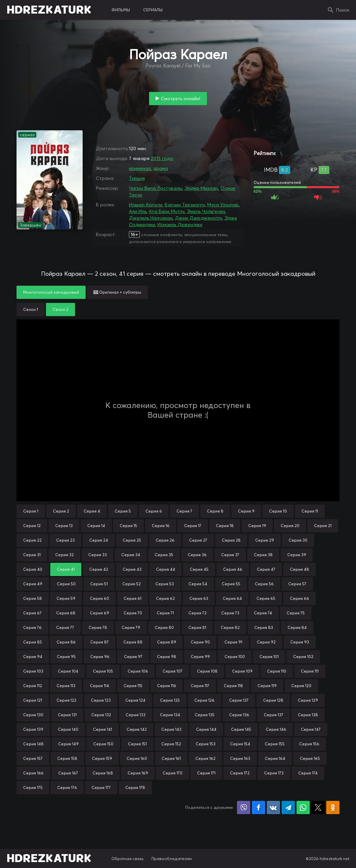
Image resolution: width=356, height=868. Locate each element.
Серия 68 (66, 613)
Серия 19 (257, 526)
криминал (140, 168)
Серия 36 (197, 555)
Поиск (343, 10)
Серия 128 (273, 700)
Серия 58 (33, 598)
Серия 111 (310, 671)
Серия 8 (215, 511)
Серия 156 (309, 744)
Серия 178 (135, 787)
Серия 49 (33, 584)
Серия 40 (33, 569)
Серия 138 (308, 715)
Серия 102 (303, 657)
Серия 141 (102, 729)
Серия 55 (231, 584)
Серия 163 (240, 758)
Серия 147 (311, 729)
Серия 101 (269, 657)
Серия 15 (128, 526)
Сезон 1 (31, 309)
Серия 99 (200, 657)
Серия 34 (131, 555)
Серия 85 (33, 642)
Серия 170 (173, 773)
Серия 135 (205, 715)
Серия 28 (231, 540)
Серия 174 (308, 773)
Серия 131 (67, 715)
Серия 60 (99, 598)
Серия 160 (137, 758)
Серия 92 (266, 642)
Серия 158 (67, 758)
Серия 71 (165, 613)
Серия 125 (170, 700)
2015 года (162, 158)
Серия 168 (103, 773)
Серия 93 (300, 642)
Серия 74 (263, 613)
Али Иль (138, 211)
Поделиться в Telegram (288, 807)
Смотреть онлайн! (181, 99)
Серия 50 (66, 584)
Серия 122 (66, 700)
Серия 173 (274, 773)
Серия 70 (133, 613)
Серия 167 (68, 773)
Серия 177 (101, 787)
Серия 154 (240, 744)
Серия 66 (299, 598)
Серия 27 (198, 540)
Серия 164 (275, 758)
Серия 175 (33, 787)
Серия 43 (132, 569)
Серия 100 (235, 657)
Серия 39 (297, 555)
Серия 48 (299, 569)
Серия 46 (233, 569)
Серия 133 (136, 715)
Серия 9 (246, 511)
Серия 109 (242, 671)
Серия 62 (165, 598)
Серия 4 (92, 511)
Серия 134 (170, 715)
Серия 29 (265, 540)
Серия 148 (33, 744)
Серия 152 (171, 744)
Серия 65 (266, 598)
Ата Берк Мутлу (167, 211)
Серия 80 (164, 627)
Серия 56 (264, 584)
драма (160, 168)
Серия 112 (33, 686)
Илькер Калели (146, 205)
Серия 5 (123, 511)
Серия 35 (164, 555)
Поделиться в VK (273, 807)
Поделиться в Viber (244, 807)
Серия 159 (102, 758)
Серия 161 (171, 758)
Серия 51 (99, 584)
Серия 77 (65, 627)
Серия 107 (173, 671)
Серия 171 (206, 773)
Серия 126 (204, 700)
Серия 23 (65, 540)
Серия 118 (233, 686)
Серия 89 (167, 642)
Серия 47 (266, 569)
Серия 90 (200, 642)
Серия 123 (101, 700)
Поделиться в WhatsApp (303, 807)
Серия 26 (165, 540)
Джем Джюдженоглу (198, 218)
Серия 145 (241, 729)
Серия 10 (278, 511)
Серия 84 (297, 627)
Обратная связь (128, 859)
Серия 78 (98, 627)
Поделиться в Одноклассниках (333, 807)
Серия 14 (96, 526)
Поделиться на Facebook (258, 807)
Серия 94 (33, 657)
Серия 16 (161, 526)
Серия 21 (323, 526)
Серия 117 (200, 686)
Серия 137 (274, 715)
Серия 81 (197, 627)
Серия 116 (167, 686)
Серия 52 (132, 584)
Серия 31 (32, 555)
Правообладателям (172, 859)
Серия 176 (67, 787)
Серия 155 (275, 744)
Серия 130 (33, 715)
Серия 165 (310, 758)
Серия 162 (205, 758)
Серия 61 (133, 598)
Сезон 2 (60, 309)
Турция (137, 178)
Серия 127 (239, 700)
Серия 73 (230, 613)
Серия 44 (166, 569)
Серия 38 (263, 555)
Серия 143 (171, 729)
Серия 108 (207, 671)
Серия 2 (61, 511)
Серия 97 (133, 657)
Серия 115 (133, 686)
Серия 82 (230, 627)
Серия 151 (137, 744)
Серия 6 (154, 511)
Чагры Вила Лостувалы (156, 188)
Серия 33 (98, 555)
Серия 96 (100, 657)
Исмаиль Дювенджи (180, 225)
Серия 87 (99, 642)
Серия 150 (103, 744)
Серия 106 (138, 671)
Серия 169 (138, 773)
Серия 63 (199, 598)
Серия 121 (33, 700)
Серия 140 (68, 729)
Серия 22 (32, 540)
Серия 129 (308, 700)
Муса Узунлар (223, 205)
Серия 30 (298, 540)
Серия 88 (133, 642)
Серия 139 (33, 729)
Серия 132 (101, 715)
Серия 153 (206, 744)
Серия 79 (131, 627)
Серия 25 (132, 540)
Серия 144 (206, 729)
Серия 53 (165, 584)
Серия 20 (290, 526)
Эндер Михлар (201, 188)
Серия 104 (68, 671)
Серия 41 (66, 569)
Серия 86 (66, 642)
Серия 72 (198, 613)
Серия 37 (230, 555)
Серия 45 (199, 569)
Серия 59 (66, 598)
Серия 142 (137, 729)
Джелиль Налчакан (151, 218)
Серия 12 (32, 526)
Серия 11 (310, 511)
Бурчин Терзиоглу (185, 205)
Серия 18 (225, 526)
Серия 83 (264, 627)
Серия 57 (297, 584)
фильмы (121, 10)
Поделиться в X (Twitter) (318, 807)
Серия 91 (233, 642)
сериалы (153, 10)
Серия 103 (33, 671)
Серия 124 (135, 700)
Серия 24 (99, 540)
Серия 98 (167, 657)
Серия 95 (66, 657)
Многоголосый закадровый (51, 292)
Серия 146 (276, 729)
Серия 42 (99, 569)
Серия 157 (33, 758)
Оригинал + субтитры (117, 292)
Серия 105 (103, 671)
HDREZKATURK (49, 10)
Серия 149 (68, 744)
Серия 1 (31, 511)
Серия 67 (32, 613)
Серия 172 (240, 773)
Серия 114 (99, 686)
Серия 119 (267, 686)
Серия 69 (99, 613)
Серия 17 (193, 526)
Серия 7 (184, 511)
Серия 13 (64, 526)
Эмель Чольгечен (206, 211)
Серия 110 (277, 671)
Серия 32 (64, 555)
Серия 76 (32, 627)
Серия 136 (239, 715)
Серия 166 (33, 773)
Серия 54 (198, 584)
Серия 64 (232, 598)
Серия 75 (296, 613)
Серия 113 (66, 686)
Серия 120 (301, 686)
